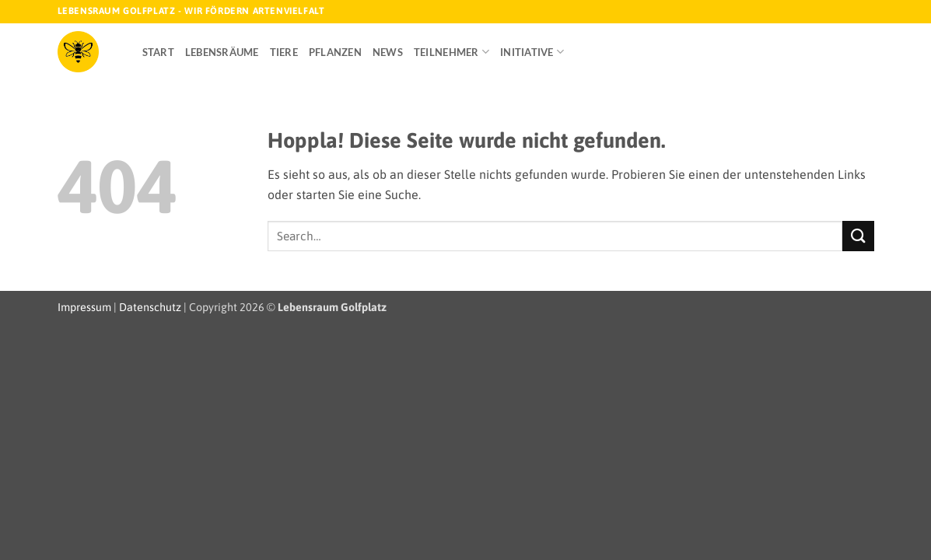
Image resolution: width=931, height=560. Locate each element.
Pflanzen (335, 52)
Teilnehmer (451, 52)
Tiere (284, 52)
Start (158, 52)
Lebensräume (222, 52)
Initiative (532, 52)
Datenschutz (150, 307)
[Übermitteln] (858, 236)
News (388, 52)
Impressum (84, 307)
